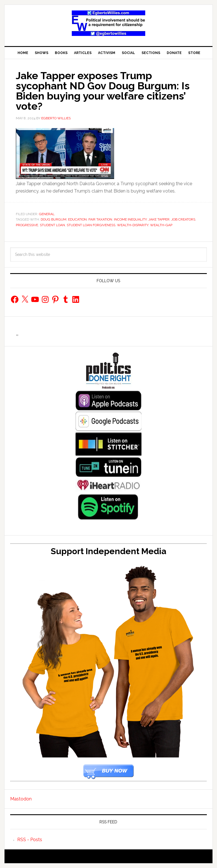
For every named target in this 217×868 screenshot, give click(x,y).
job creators (183, 219)
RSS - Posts (30, 840)
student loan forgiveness (91, 225)
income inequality (130, 219)
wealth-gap (161, 225)
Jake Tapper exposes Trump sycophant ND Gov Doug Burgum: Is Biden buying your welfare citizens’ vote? (103, 91)
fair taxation (100, 219)
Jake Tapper (159, 219)
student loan (52, 225)
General (47, 214)
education (77, 219)
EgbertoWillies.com (108, 23)
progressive (27, 225)
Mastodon (21, 799)
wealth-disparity (133, 225)
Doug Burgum (54, 219)
